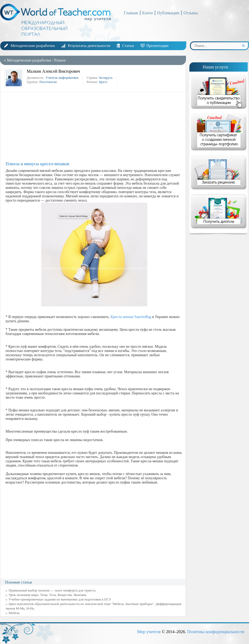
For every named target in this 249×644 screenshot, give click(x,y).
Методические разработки (33, 46)
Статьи (128, 46)
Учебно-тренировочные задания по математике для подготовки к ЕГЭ (60, 599)
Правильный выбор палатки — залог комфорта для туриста (52, 590)
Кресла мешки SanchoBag (131, 317)
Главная (131, 13)
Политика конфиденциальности (216, 632)
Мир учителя (149, 632)
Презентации (157, 46)
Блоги (148, 13)
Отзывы (191, 13)
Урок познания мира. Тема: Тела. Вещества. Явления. (48, 595)
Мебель (14, 613)
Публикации (168, 13)
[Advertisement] (94, 127)
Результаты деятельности (89, 46)
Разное (60, 60)
